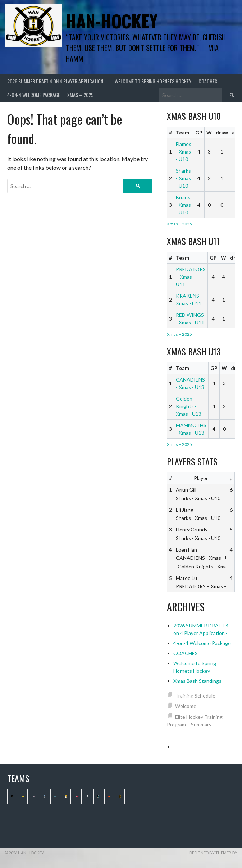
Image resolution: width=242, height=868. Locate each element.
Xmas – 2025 (80, 95)
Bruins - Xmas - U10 (183, 205)
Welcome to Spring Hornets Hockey (153, 81)
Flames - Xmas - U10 (184, 152)
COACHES (208, 81)
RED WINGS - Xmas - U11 (190, 319)
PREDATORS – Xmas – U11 (191, 277)
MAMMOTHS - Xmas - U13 (191, 429)
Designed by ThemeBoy (213, 853)
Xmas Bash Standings (197, 681)
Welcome (186, 706)
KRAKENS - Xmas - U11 (189, 300)
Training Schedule (195, 696)
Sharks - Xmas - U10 (183, 178)
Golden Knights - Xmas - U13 (189, 406)
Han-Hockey (112, 21)
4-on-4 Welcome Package (34, 95)
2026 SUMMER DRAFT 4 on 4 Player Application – (57, 81)
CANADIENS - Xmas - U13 (190, 383)
